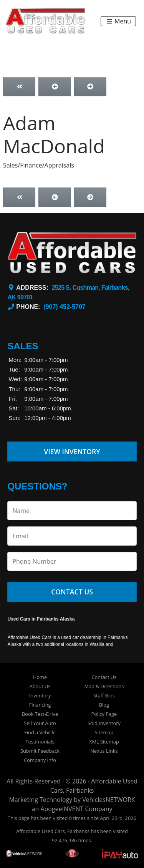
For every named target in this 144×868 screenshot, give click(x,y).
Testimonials (40, 742)
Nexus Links (104, 751)
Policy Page (104, 714)
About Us (40, 686)
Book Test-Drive (40, 714)
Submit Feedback (40, 751)
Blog (104, 705)
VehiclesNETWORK (108, 800)
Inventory (40, 695)
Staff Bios (104, 695)
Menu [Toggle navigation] (119, 21)
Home (40, 677)
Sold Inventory (104, 723)
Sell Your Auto (40, 723)
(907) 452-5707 (64, 307)
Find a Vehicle (40, 732)
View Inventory (72, 451)
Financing (40, 705)
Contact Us (72, 592)
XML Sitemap (104, 742)
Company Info (40, 760)
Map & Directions (104, 686)
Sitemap (104, 732)
